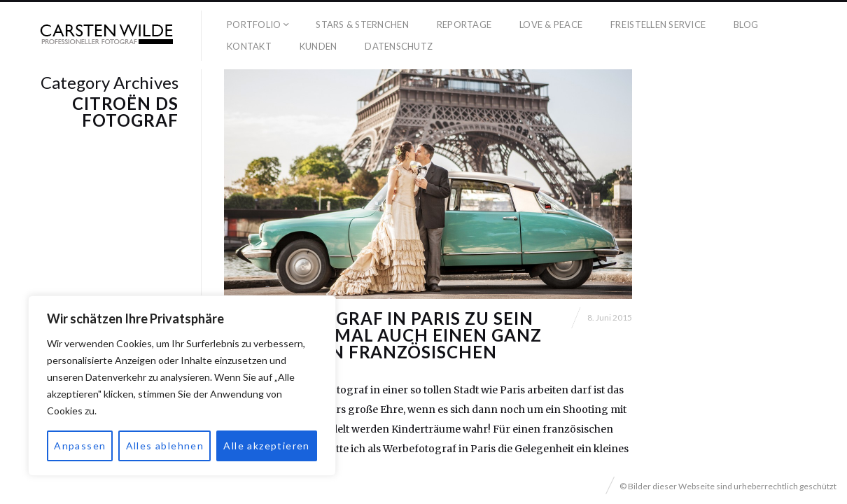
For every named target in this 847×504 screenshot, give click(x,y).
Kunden (318, 46)
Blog (746, 24)
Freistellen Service (658, 24)
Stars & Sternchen (362, 24)
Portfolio (254, 24)
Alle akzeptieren (266, 446)
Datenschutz (399, 46)
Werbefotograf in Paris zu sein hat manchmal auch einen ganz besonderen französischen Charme (383, 343)
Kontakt (249, 46)
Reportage (464, 24)
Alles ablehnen (165, 446)
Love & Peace (551, 24)
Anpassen (80, 446)
